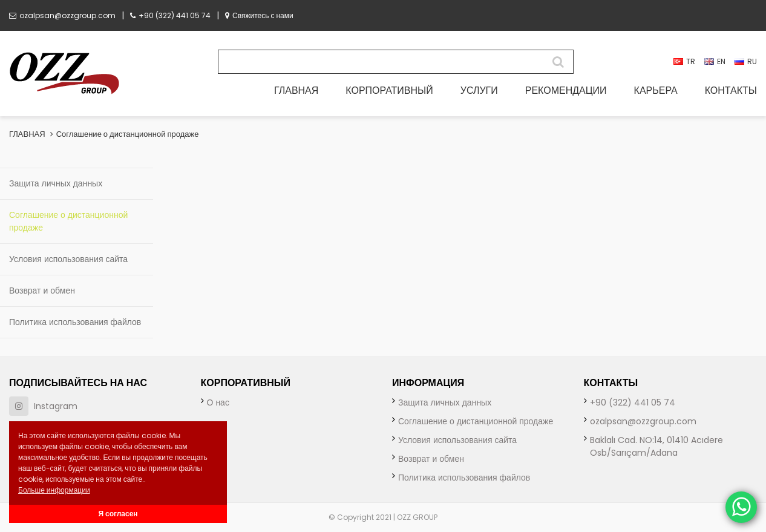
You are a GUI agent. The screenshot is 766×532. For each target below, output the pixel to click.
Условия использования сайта (68, 259)
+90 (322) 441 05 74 (170, 15)
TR (684, 61)
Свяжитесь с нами (259, 15)
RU (746, 61)
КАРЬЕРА (656, 90)
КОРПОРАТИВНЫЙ (389, 90)
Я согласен (118, 514)
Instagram (43, 406)
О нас (218, 402)
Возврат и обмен (42, 291)
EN (715, 61)
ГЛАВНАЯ (296, 90)
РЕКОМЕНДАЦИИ (566, 90)
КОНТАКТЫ (731, 90)
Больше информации (54, 490)
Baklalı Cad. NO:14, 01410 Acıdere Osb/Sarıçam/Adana (656, 446)
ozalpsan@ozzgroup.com (62, 15)
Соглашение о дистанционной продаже (128, 134)
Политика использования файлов (75, 322)
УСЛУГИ (479, 90)
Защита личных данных (56, 183)
